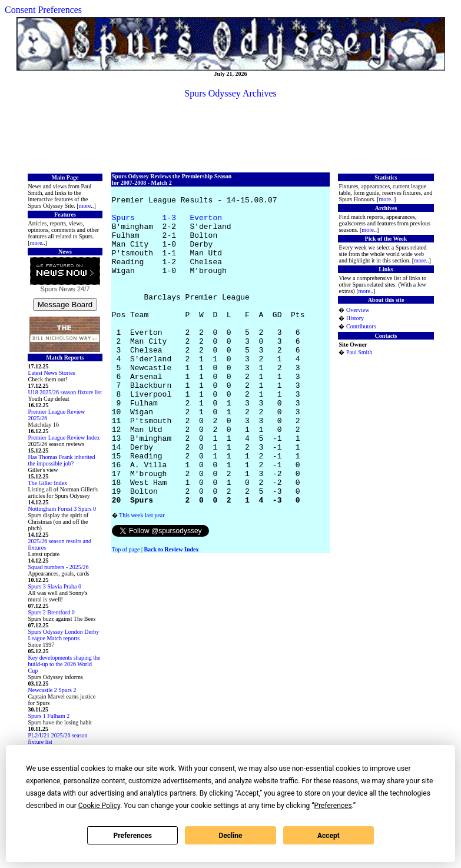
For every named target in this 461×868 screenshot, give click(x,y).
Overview (358, 310)
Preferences (132, 836)
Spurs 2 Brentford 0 (52, 612)
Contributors (361, 326)
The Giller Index (48, 483)
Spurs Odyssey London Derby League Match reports (64, 635)
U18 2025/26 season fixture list (65, 392)
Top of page (126, 613)
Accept (329, 836)
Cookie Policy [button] (99, 806)
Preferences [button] (333, 806)
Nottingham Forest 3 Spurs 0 (62, 509)
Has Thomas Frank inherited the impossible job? (62, 460)
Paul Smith (359, 352)
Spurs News (58, 289)
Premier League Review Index (64, 438)
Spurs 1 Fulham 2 (49, 716)
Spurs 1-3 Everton (167, 224)
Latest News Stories (52, 373)
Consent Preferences (43, 10)
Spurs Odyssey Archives (230, 93)
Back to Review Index (171, 613)
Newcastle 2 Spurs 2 (52, 690)
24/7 (82, 289)
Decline (230, 836)
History (355, 318)
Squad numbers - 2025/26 (59, 567)
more (85, 206)
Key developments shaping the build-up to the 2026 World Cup (64, 664)
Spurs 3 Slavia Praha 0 (55, 586)
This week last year (142, 579)
